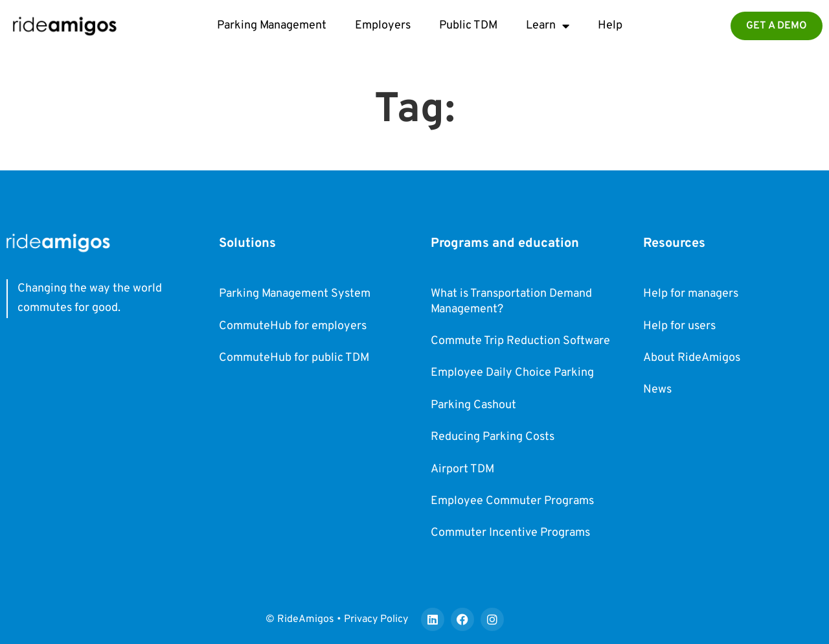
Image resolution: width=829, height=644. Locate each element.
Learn (548, 26)
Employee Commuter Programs (512, 501)
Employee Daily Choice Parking (512, 373)
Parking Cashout (473, 405)
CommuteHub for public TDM (294, 358)
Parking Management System (295, 294)
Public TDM (468, 26)
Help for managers (691, 294)
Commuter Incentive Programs (510, 533)
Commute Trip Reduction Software (520, 341)
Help (610, 26)
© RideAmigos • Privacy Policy (337, 619)
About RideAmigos (692, 358)
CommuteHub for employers (293, 326)
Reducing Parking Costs (493, 437)
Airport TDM (462, 469)
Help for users (679, 326)
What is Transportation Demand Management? (511, 301)
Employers (383, 26)
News (657, 390)
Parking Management (272, 26)
